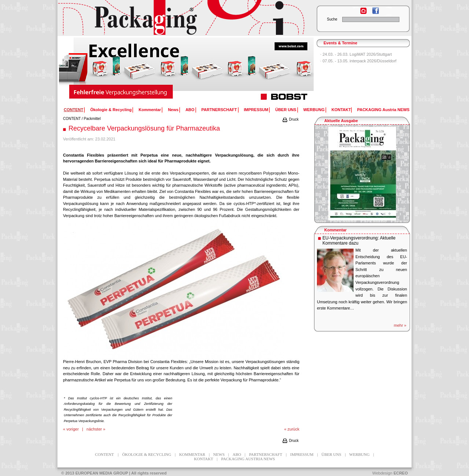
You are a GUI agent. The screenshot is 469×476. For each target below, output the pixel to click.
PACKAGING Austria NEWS (383, 110)
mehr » (400, 325)
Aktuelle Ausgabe (341, 121)
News (173, 110)
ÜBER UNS (286, 110)
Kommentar (150, 110)
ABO (190, 110)
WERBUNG (314, 110)
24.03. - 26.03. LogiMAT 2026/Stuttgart (357, 54)
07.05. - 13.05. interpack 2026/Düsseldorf (359, 61)
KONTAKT (341, 110)
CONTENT (72, 119)
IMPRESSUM (256, 110)
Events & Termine (340, 43)
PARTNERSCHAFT (219, 110)
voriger (73, 429)
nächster (94, 429)
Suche (332, 19)
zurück (293, 429)
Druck (290, 119)
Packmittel (92, 119)
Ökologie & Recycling (111, 110)
